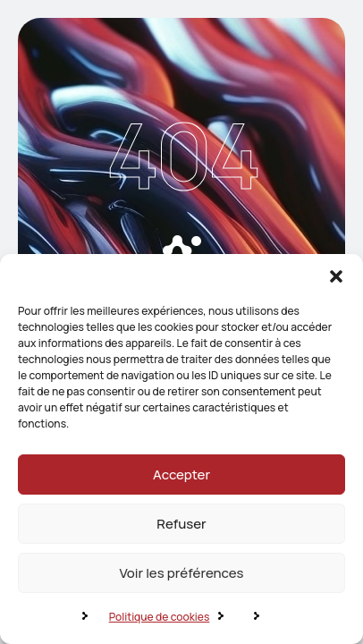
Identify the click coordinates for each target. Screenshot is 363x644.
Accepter (181, 475)
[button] (336, 276)
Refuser (181, 524)
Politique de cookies (160, 617)
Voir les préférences (181, 573)
